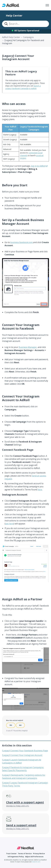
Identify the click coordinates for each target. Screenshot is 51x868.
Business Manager (28, 347)
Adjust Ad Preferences (34, 857)
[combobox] (25, 24)
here (40, 490)
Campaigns (28, 37)
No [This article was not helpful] (20, 725)
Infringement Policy (16, 857)
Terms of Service (25, 854)
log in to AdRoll (38, 166)
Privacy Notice (39, 854)
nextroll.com (36, 862)
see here (9, 524)
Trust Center (11, 854)
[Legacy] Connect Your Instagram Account (22, 755)
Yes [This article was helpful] (11, 725)
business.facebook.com (22, 242)
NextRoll (25, 848)
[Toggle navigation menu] (47, 5)
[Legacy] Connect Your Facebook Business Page (25, 751)
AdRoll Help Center (11, 37)
